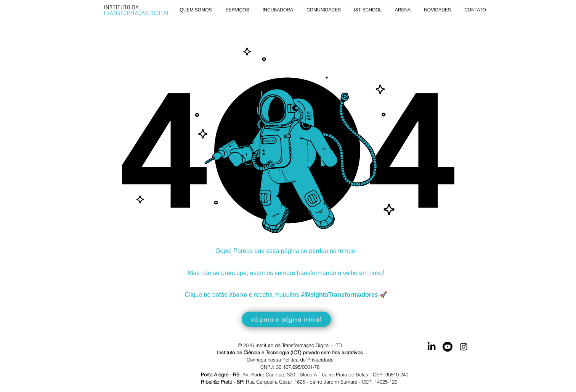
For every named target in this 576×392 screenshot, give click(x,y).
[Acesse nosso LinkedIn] (432, 347)
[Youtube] (448, 347)
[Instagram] (464, 347)
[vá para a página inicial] (286, 319)
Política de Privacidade (308, 360)
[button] (196, 10)
